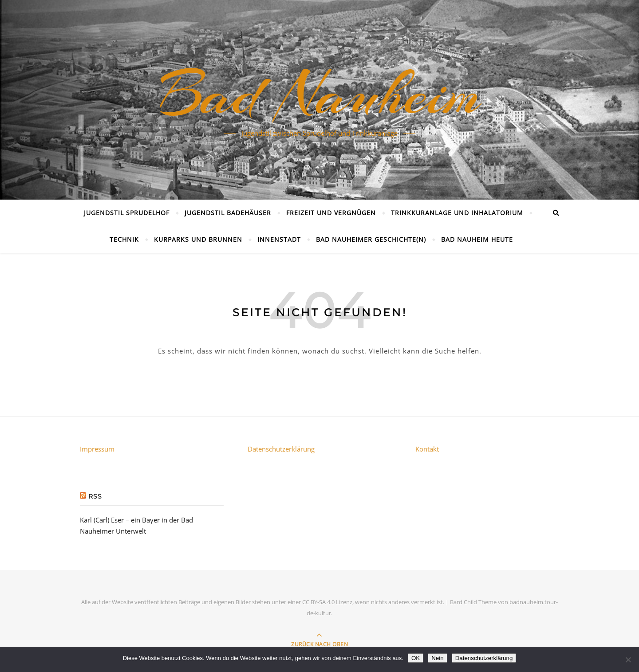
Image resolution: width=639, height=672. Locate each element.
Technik (124, 239)
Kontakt (427, 449)
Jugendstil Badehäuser (228, 213)
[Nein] (628, 660)
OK (416, 658)
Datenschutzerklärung (281, 449)
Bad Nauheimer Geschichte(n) (371, 239)
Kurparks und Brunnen (198, 239)
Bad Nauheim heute (477, 239)
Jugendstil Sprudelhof (127, 213)
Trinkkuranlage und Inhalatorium (457, 213)
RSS (95, 496)
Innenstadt (279, 239)
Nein (437, 658)
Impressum (97, 449)
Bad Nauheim (319, 94)
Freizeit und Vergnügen (331, 213)
